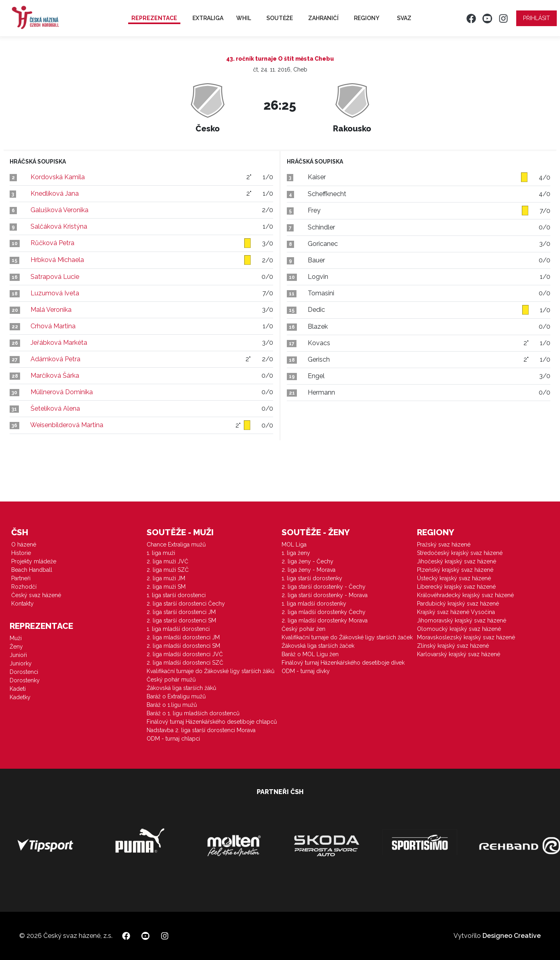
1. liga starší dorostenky (312, 578)
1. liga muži (161, 553)
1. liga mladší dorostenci (178, 629)
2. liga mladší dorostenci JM (183, 637)
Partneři (21, 578)
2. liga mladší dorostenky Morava (325, 620)
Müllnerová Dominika (62, 392)
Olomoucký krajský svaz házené (459, 629)
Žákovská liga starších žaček (318, 646)
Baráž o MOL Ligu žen (310, 654)
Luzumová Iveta (55, 293)
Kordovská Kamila (58, 177)
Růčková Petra (52, 243)
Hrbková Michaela (57, 260)
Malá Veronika (51, 310)
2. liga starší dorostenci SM (181, 620)
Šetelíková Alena (55, 408)
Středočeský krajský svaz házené (460, 553)
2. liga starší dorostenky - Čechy (324, 587)
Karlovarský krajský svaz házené (459, 654)
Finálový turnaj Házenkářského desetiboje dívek (343, 663)
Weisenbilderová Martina (67, 425)
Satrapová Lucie (55, 277)
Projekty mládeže (34, 561)
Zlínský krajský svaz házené (453, 646)
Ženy (16, 647)
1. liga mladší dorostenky (314, 604)
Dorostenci (24, 672)
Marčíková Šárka (55, 376)
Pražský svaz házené (444, 544)
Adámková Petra (55, 359)
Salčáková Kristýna (59, 226)
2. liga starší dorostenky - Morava (325, 595)
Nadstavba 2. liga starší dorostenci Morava (201, 730)
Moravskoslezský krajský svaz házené (466, 637)
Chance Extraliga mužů (176, 544)
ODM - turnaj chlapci (173, 739)
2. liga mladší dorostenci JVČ (185, 654)
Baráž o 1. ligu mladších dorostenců (193, 713)
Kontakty (22, 604)
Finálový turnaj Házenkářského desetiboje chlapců (212, 722)
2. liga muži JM (166, 578)
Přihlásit (536, 18)
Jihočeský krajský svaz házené (457, 561)
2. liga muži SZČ (168, 570)
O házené (24, 544)
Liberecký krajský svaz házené (456, 587)
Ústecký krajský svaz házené (454, 578)
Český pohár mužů (171, 680)
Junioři (18, 655)
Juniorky (21, 663)
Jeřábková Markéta (59, 343)
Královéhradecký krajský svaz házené (465, 595)
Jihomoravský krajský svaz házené (462, 620)
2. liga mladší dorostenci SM (183, 646)
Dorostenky (25, 680)
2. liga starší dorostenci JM (181, 612)
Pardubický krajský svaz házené (458, 604)
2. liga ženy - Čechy (308, 561)
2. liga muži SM (166, 587)
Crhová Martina (53, 326)
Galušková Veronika (59, 210)
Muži (16, 638)
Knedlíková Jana (55, 193)
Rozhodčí (24, 587)
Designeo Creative (512, 936)
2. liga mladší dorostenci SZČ (185, 663)
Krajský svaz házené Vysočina (456, 612)
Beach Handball (32, 570)
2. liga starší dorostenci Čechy (186, 604)
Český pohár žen (304, 629)
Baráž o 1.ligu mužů (172, 705)
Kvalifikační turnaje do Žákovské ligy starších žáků (211, 671)
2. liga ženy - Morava (309, 570)
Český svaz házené (36, 595)
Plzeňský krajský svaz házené (455, 570)
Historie (21, 553)
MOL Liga (294, 544)
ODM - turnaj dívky (306, 671)
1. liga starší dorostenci (176, 595)
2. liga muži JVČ (168, 561)
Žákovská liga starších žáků (181, 688)
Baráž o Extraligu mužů (176, 696)
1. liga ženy (296, 553)
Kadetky (20, 697)
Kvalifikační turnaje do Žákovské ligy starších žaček (347, 637)
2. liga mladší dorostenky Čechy (324, 612)
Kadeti (18, 689)
